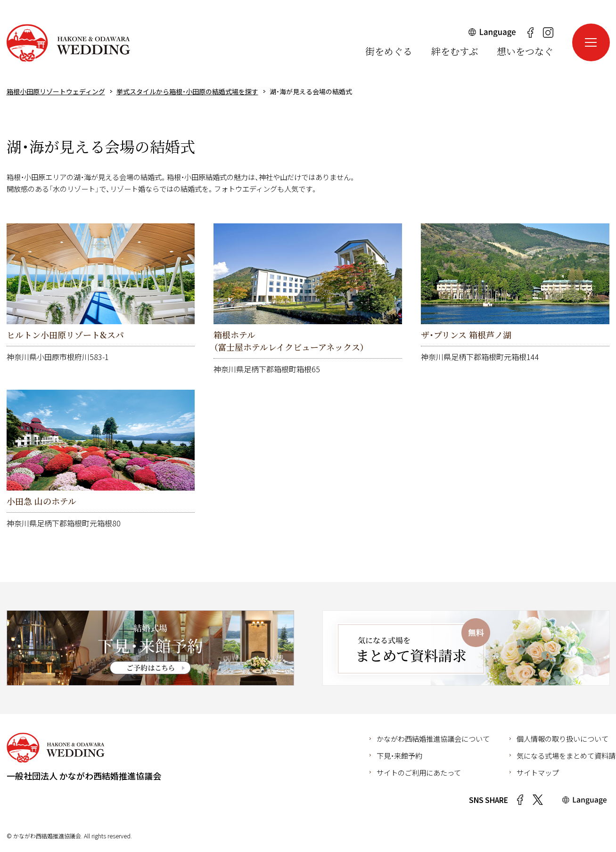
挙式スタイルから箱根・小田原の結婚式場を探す (187, 91)
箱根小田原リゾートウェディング (68, 43)
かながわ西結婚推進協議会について (433, 738)
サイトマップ (538, 772)
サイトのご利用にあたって (419, 772)
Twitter (538, 800)
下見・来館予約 (399, 755)
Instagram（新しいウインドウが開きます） (548, 33)
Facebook (520, 800)
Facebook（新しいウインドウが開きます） (531, 33)
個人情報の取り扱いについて (563, 738)
